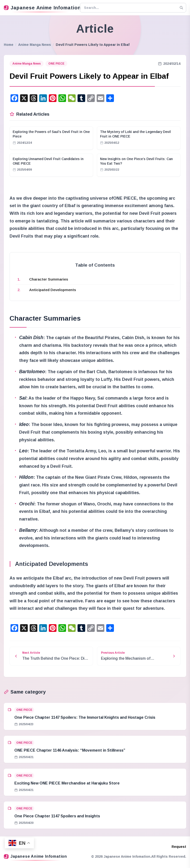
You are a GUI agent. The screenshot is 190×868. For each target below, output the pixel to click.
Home (9, 45)
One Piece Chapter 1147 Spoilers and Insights (57, 816)
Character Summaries (49, 279)
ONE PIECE (56, 64)
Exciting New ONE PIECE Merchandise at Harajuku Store (67, 783)
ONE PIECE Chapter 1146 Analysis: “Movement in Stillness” (70, 750)
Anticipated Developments (53, 290)
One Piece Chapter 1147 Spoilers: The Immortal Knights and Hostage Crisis (85, 717)
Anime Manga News (35, 45)
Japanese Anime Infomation (40, 8)
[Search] (181, 8)
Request (179, 847)
